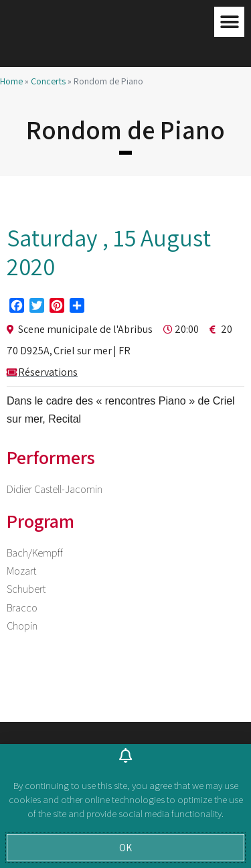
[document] (125, 434)
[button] (125, 848)
